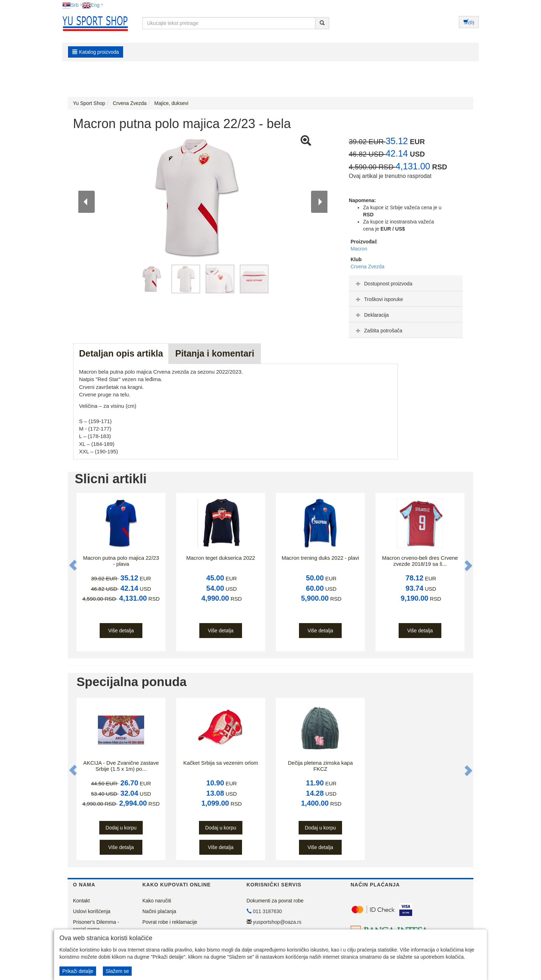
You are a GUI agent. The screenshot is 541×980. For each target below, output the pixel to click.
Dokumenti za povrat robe (275, 901)
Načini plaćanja (159, 911)
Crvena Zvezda (367, 267)
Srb (70, 5)
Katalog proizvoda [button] (96, 52)
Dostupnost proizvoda (383, 284)
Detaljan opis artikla (121, 353)
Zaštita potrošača (378, 331)
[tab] (406, 283)
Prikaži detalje (78, 971)
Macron (359, 249)
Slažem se (117, 971)
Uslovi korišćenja (92, 911)
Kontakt (81, 901)
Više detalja (121, 631)
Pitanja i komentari (215, 353)
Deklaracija (371, 315)
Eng (91, 5)
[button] (74, 565)
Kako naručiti (157, 901)
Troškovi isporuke (379, 299)
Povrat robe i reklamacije (170, 922)
